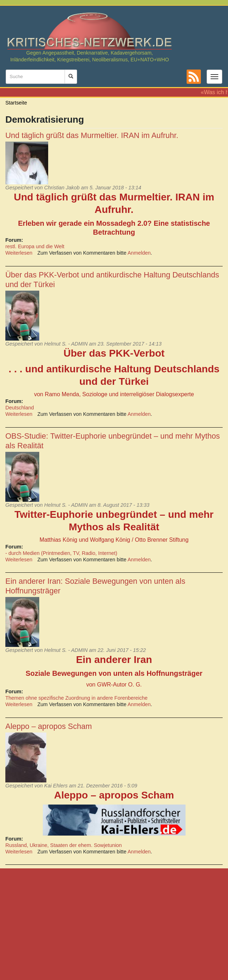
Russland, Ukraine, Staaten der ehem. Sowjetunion (64, 845)
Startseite (16, 103)
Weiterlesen (19, 253)
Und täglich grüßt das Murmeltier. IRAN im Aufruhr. (92, 135)
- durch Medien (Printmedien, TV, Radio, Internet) (61, 553)
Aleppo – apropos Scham (49, 726)
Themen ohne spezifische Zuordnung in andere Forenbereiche (76, 698)
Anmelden (139, 253)
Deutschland (20, 408)
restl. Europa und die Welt (35, 246)
